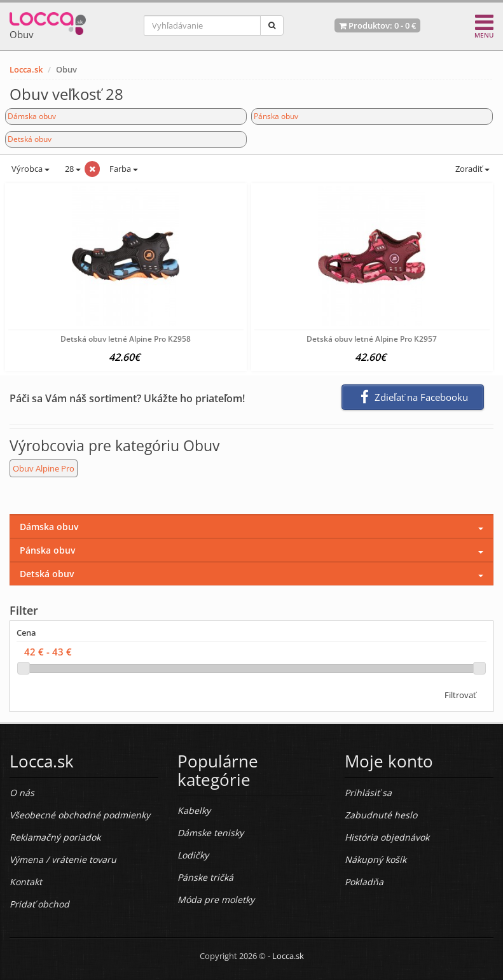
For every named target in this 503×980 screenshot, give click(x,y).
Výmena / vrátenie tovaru (63, 859)
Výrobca (30, 169)
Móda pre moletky (216, 899)
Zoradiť (472, 169)
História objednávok (387, 837)
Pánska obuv (276, 116)
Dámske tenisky (210, 833)
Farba (124, 169)
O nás (22, 793)
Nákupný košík (376, 859)
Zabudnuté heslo (381, 815)
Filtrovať (460, 695)
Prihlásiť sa (368, 793)
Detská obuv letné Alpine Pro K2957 (372, 339)
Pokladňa (364, 882)
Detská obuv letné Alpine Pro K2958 (126, 339)
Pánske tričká (205, 877)
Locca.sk (26, 69)
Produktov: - (377, 25)
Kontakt (26, 882)
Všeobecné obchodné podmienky (80, 815)
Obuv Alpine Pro (44, 468)
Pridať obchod (39, 904)
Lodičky (193, 855)
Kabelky (194, 810)
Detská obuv (30, 139)
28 (72, 169)
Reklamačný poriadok (55, 837)
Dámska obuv (32, 116)
